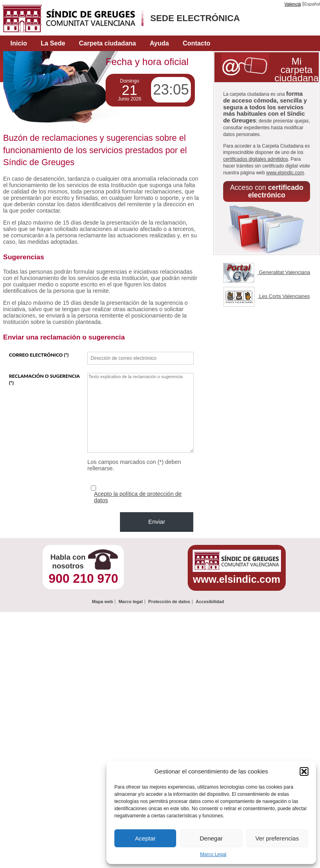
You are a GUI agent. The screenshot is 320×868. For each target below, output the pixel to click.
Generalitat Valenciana (267, 272)
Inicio (19, 43)
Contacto (196, 43)
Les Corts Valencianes (267, 296)
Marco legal (131, 602)
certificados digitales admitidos (256, 159)
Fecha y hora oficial (147, 62)
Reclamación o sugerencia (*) (44, 379)
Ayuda (159, 43)
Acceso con (267, 191)
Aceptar (145, 838)
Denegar (211, 838)
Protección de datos (169, 602)
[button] (304, 771)
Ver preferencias (277, 838)
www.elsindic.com (285, 173)
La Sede (53, 43)
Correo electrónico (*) (39, 355)
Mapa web (103, 602)
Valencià (293, 4)
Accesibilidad (210, 602)
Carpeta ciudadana (107, 43)
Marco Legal (213, 854)
